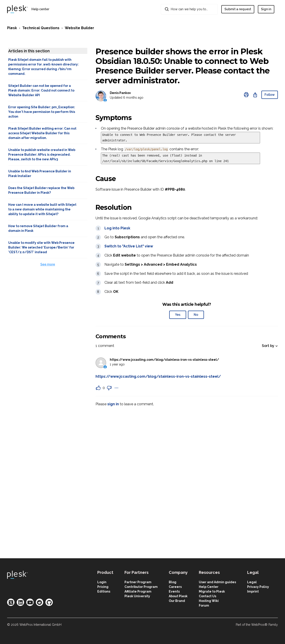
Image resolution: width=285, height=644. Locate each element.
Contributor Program (141, 587)
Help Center (209, 587)
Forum (204, 605)
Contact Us (208, 596)
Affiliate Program (138, 591)
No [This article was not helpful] (196, 315)
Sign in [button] (266, 9)
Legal (252, 582)
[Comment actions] (116, 388)
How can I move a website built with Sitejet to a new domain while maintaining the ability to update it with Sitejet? (42, 209)
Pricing (103, 587)
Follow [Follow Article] (270, 95)
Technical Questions (41, 28)
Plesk (12, 28)
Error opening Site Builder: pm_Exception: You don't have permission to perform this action (42, 112)
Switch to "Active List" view (129, 246)
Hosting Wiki (209, 601)
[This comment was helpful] (98, 388)
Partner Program (138, 582)
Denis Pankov (120, 93)
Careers (175, 587)
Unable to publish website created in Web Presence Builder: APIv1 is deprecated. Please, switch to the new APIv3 (42, 155)
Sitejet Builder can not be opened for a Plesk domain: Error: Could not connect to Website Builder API (41, 90)
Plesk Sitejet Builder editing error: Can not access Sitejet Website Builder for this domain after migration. (42, 133)
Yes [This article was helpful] (178, 315)
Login (102, 582)
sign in (113, 404)
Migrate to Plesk (212, 591)
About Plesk (178, 596)
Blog (173, 582)
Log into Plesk (117, 228)
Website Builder (79, 28)
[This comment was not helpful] (109, 388)
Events (174, 591)
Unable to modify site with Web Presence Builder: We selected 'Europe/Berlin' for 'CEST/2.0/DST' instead (41, 247)
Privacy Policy (258, 587)
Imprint (253, 591)
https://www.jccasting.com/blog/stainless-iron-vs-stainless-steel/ (164, 360)
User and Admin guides (217, 582)
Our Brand (177, 601)
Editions (104, 591)
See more (48, 264)
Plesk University (137, 596)
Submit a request (238, 9)
